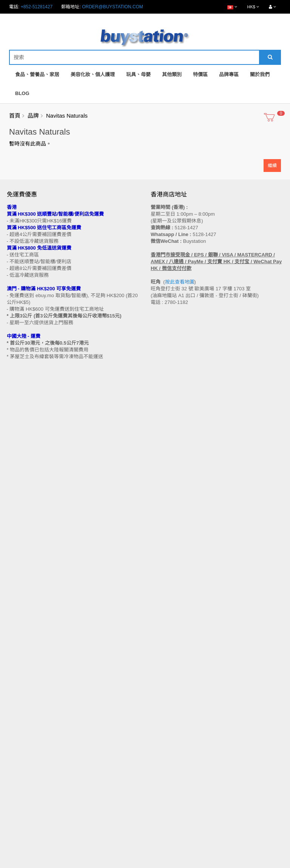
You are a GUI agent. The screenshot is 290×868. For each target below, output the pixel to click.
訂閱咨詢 (160, 782)
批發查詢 (16, 699)
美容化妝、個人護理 (93, 74)
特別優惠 (16, 768)
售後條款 (16, 656)
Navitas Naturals (67, 116)
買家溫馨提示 (20, 663)
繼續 (272, 166)
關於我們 (260, 74)
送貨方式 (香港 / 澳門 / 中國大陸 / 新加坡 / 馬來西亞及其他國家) (71, 684)
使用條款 (16, 720)
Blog (22, 93)
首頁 (15, 116)
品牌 (33, 116)
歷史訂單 (160, 768)
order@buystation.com (113, 7)
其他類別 (172, 74)
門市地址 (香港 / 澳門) (29, 677)
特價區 (200, 74)
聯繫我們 (160, 656)
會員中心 (160, 761)
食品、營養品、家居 (37, 74)
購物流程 (16, 670)
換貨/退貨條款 (21, 706)
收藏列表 (160, 775)
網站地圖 (160, 663)
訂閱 (37, 601)
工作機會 (16, 727)
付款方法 (16, 692)
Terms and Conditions (126, 864)
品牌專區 (229, 74)
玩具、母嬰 (138, 74)
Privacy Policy (173, 864)
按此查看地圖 (180, 282)
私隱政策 (16, 713)
